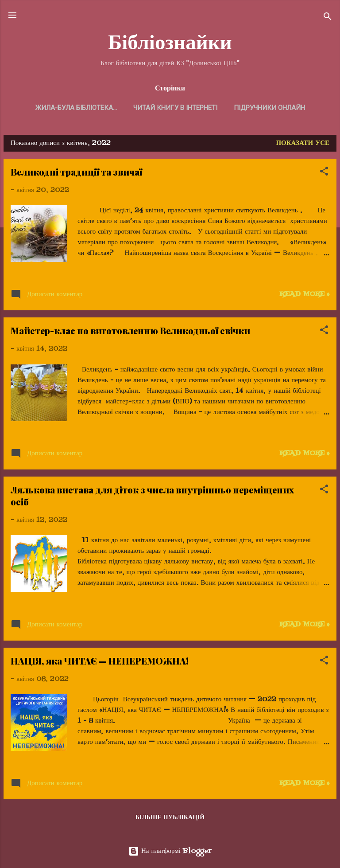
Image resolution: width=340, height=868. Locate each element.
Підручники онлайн (269, 108)
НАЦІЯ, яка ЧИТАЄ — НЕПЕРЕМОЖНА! (100, 661)
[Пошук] (328, 18)
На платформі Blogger (170, 851)
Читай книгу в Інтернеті (175, 108)
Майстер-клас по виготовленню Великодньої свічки (130, 330)
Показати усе (303, 143)
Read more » (304, 294)
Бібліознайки (170, 42)
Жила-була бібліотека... (76, 108)
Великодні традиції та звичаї (76, 172)
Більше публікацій (170, 818)
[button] (324, 173)
